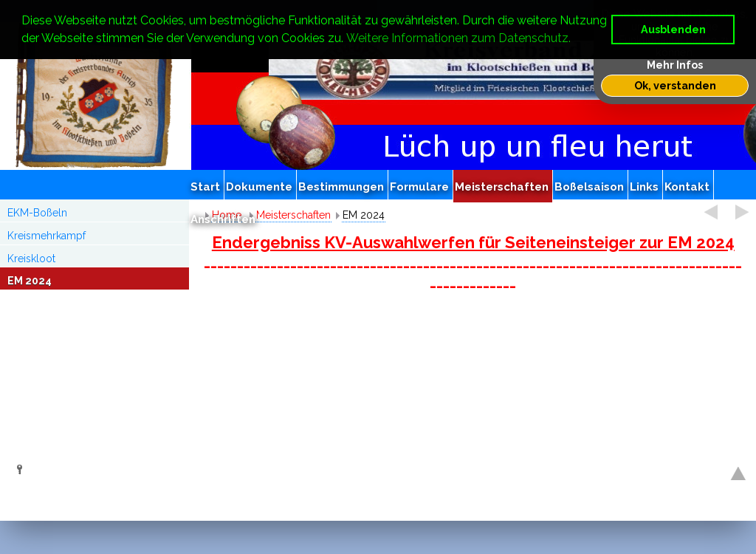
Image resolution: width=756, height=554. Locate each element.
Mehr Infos (675, 65)
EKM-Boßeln (37, 213)
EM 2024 (30, 281)
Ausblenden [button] (673, 29)
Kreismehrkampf (47, 236)
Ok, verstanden (675, 85)
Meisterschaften (293, 215)
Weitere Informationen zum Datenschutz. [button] (458, 38)
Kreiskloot (31, 259)
